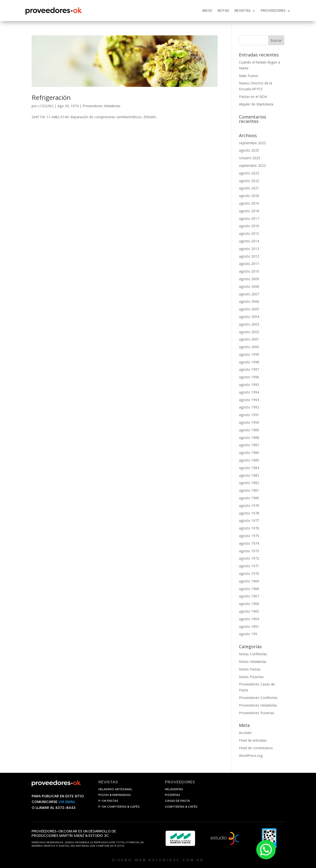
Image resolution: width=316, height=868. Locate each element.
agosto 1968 (249, 589)
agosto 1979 (249, 506)
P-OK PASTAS (108, 801)
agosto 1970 (249, 573)
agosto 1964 (249, 619)
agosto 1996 (249, 377)
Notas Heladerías (253, 662)
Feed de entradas (253, 740)
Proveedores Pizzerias (257, 713)
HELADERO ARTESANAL (115, 789)
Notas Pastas (250, 669)
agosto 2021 (249, 188)
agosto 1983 (249, 475)
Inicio (207, 11)
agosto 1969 (249, 581)
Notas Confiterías (253, 654)
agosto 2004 (249, 317)
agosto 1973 (249, 551)
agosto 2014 (249, 241)
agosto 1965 (249, 611)
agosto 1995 (249, 385)
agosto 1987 (249, 445)
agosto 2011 (249, 264)
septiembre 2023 (252, 165)
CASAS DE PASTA (177, 801)
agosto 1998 (249, 362)
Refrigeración (51, 97)
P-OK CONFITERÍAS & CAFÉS (119, 807)
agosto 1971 (249, 566)
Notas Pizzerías (251, 677)
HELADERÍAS (174, 789)
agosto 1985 (249, 460)
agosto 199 (248, 634)
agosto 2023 (249, 173)
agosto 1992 (249, 407)
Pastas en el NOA (253, 97)
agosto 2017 (249, 218)
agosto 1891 (249, 626)
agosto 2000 (249, 347)
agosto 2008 (249, 286)
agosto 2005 (249, 309)
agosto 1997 (249, 369)
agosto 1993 (249, 400)
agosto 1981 (249, 490)
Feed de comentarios (256, 748)
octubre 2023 (250, 158)
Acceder (245, 733)
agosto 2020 (249, 196)
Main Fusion (249, 76)
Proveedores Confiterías (258, 698)
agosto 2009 (249, 279)
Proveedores (273, 11)
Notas (223, 11)
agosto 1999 (249, 354)
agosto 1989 (249, 430)
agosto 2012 (249, 256)
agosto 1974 (249, 543)
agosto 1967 (249, 596)
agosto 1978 (249, 513)
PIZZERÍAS (172, 795)
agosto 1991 (249, 415)
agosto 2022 (249, 181)
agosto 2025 (249, 150)
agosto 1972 (249, 558)
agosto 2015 (249, 233)
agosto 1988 (249, 438)
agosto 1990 (249, 422)
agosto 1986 (249, 453)
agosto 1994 (249, 392)
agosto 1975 (249, 536)
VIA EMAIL (67, 802)
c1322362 (46, 106)
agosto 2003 (249, 324)
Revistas (243, 11)
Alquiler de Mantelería (256, 104)
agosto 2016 (249, 226)
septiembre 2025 (252, 143)
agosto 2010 (249, 271)
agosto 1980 (249, 498)
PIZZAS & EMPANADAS (115, 795)
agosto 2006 (249, 301)
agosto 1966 (249, 604)
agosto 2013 (249, 249)
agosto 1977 (249, 520)
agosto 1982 (249, 483)
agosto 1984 (249, 468)
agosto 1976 (249, 528)
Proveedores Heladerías (101, 106)
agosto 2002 (249, 332)
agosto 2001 (249, 339)
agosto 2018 (249, 211)
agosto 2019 (249, 203)
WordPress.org (251, 756)
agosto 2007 (249, 294)
